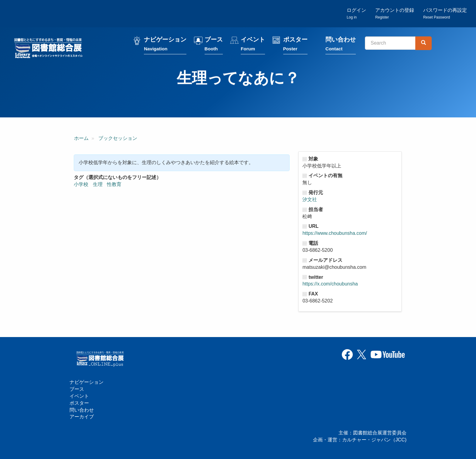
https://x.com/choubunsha (330, 285)
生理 (98, 185)
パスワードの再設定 (445, 14)
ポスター (297, 46)
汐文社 (310, 200)
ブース (215, 46)
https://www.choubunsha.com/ (335, 234)
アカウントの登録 (395, 14)
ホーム (81, 139)
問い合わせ (342, 46)
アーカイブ (82, 417)
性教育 (114, 185)
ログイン (356, 14)
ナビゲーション (167, 46)
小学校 (81, 185)
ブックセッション (118, 139)
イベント (254, 46)
